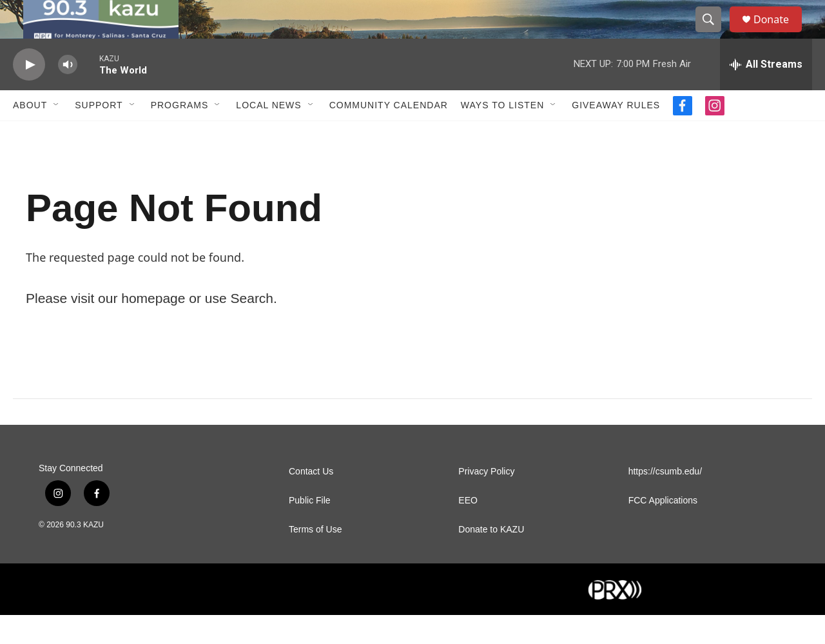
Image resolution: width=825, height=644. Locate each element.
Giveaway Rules (616, 134)
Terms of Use (315, 559)
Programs (180, 134)
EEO (468, 530)
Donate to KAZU (491, 559)
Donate (779, 34)
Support (99, 134)
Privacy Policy (486, 501)
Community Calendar (389, 134)
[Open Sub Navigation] (57, 134)
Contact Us (311, 501)
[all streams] (766, 93)
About (30, 134)
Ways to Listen (502, 134)
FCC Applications (663, 530)
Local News (268, 134)
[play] (29, 94)
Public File (310, 530)
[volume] (68, 94)
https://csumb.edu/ (665, 501)
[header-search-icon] (714, 34)
